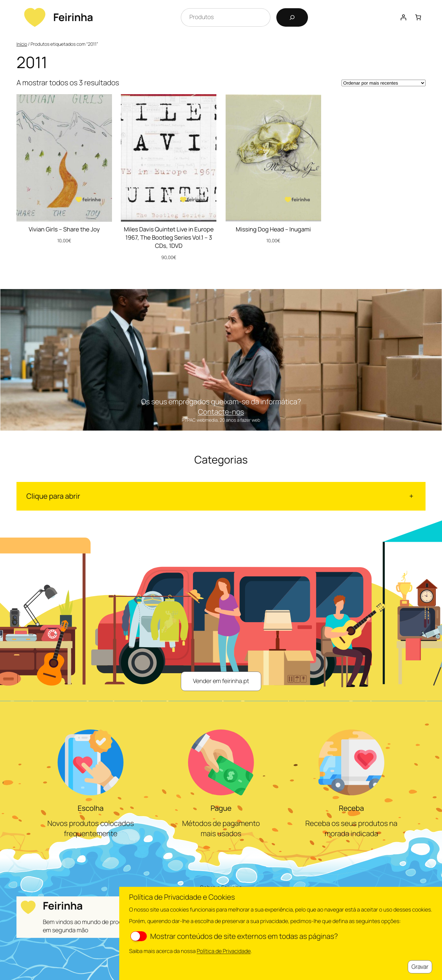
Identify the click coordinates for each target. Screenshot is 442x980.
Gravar (420, 967)
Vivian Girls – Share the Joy (64, 229)
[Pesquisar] (292, 17)
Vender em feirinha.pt (221, 681)
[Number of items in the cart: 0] (418, 17)
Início (22, 44)
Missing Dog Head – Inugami (273, 229)
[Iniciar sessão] (403, 17)
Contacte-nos (221, 412)
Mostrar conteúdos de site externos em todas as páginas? (234, 936)
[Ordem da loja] (384, 83)
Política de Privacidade (224, 951)
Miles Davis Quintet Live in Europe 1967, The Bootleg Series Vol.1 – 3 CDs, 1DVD (169, 238)
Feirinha (73, 17)
